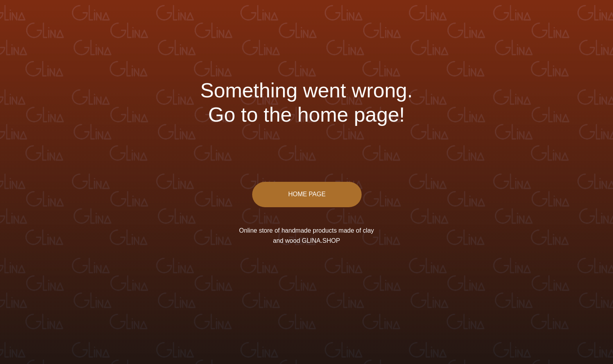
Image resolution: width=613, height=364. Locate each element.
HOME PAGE (307, 194)
